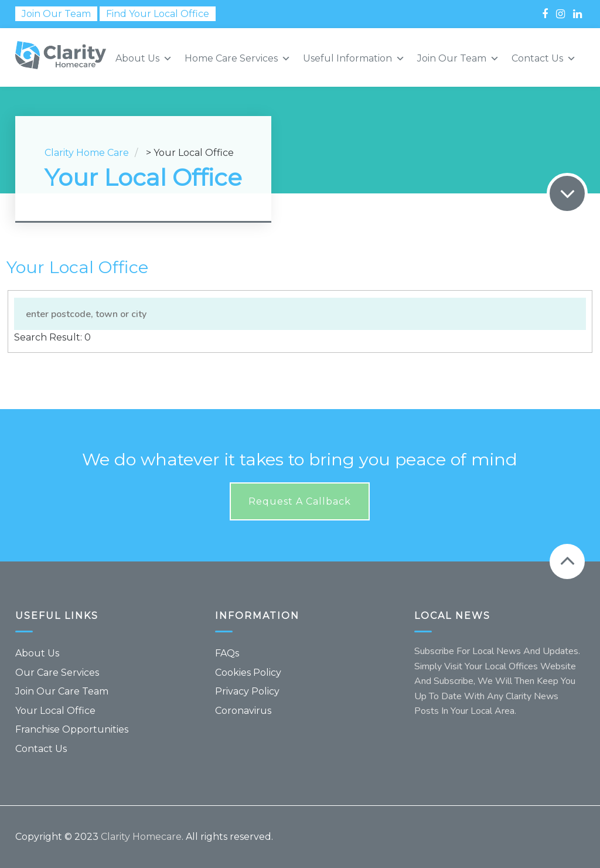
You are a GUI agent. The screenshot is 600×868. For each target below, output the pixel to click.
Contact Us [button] (544, 59)
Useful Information (354, 59)
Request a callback (300, 501)
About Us (37, 653)
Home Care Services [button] (238, 59)
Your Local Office (55, 711)
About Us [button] (144, 59)
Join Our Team (56, 14)
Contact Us (41, 749)
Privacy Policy (247, 691)
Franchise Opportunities (72, 729)
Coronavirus (243, 711)
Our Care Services (57, 673)
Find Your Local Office (158, 14)
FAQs (227, 653)
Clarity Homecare (141, 837)
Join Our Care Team (62, 691)
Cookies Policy (248, 673)
